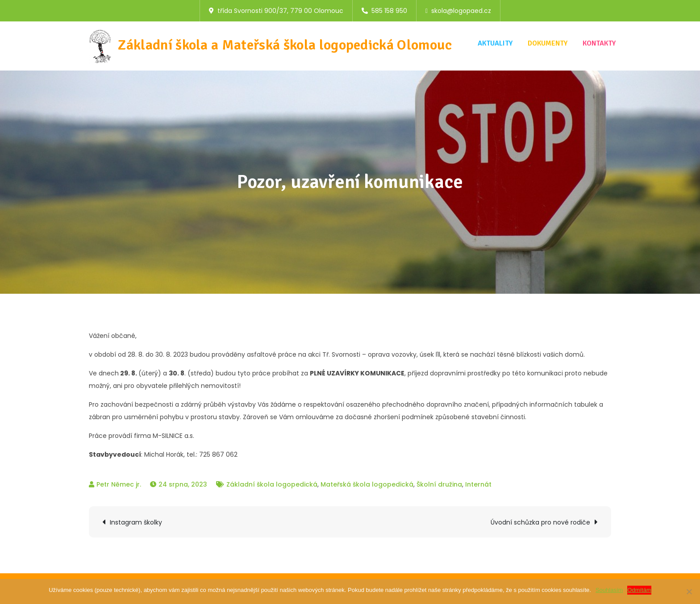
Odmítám (639, 590)
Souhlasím (609, 590)
